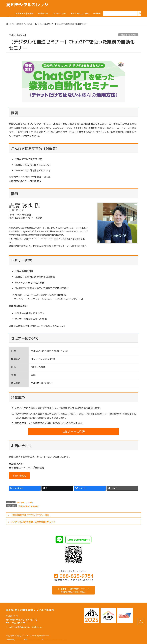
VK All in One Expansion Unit (55, 639)
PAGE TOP (141, 621)
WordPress (19, 639)
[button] (73, 432)
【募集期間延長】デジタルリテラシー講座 (30, 515)
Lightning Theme (35, 639)
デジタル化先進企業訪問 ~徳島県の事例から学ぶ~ (34, 522)
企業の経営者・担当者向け (29, 506)
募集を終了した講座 (128, 35)
